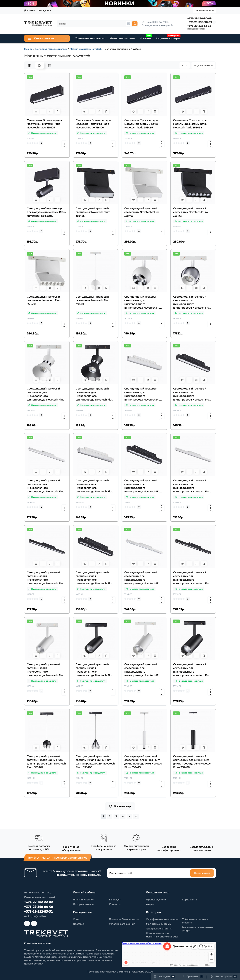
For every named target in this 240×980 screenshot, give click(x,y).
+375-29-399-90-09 (200, 22)
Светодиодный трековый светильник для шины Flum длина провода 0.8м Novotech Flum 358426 (193, 762)
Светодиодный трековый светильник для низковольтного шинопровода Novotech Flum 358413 (95, 486)
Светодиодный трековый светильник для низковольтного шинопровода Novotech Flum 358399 (46, 394)
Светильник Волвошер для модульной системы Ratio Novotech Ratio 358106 (93, 124)
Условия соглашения (122, 924)
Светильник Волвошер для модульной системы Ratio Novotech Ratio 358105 (44, 124)
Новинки (146, 37)
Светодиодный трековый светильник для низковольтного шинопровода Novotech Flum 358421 (46, 670)
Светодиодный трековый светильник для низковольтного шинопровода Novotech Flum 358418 (95, 578)
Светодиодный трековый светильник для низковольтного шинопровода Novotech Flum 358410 (192, 394)
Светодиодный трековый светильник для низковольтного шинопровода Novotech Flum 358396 (192, 302)
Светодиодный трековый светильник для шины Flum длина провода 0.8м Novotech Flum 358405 (95, 762)
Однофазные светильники (162, 919)
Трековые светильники (90, 38)
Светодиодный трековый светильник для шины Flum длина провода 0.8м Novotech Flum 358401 (46, 762)
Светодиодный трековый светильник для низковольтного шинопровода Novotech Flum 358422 (95, 670)
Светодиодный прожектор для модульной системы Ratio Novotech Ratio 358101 (46, 212)
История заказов (83, 904)
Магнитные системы (122, 38)
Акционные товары (168, 37)
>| (136, 816)
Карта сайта (189, 900)
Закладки (115, 900)
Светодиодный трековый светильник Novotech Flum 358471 (93, 300)
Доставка (29, 10)
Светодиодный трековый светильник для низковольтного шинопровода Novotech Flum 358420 (192, 578)
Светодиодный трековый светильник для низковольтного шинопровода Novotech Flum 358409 (144, 394)
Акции (150, 904)
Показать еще (120, 806)
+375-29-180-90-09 (199, 18)
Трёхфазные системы (159, 929)
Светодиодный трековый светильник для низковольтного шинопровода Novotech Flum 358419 (144, 578)
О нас (76, 919)
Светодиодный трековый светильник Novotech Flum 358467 (190, 212)
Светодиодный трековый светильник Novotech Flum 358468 (44, 300)
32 (185, 65)
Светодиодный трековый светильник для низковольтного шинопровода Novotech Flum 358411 (46, 486)
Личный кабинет (204, 11)
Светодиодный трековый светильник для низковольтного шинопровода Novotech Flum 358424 (192, 670)
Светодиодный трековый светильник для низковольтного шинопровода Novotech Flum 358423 (144, 670)
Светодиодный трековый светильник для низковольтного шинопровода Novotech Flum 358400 (95, 394)
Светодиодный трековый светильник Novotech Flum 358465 (93, 212)
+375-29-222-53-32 (199, 26)
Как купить (45, 10)
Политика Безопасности (124, 919)
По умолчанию (203, 65)
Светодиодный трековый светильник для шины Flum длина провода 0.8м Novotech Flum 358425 (144, 762)
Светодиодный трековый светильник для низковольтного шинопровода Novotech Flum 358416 (46, 578)
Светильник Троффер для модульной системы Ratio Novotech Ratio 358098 (190, 124)
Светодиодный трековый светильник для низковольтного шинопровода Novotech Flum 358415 (192, 486)
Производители (156, 900)
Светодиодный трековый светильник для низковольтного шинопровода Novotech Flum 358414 (144, 486)
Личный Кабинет (83, 900)
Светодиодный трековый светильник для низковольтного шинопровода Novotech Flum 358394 (144, 302)
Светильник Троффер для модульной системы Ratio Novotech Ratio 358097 (141, 124)
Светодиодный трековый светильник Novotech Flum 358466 (142, 212)
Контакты (115, 904)
